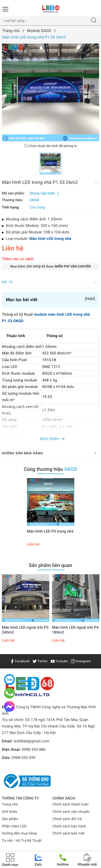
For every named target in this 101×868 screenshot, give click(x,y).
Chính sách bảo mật (69, 833)
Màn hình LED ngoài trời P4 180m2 (75, 630)
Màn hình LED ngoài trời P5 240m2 (25, 630)
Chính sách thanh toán (71, 805)
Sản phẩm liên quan (51, 565)
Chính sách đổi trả (67, 819)
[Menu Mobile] (6, 9)
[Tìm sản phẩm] (45, 21)
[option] (50, 92)
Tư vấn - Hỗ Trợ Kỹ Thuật (22, 841)
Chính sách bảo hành (69, 826)
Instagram (81, 661)
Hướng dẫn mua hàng (19, 833)
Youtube (59, 661)
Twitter (40, 661)
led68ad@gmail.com (32, 741)
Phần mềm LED (14, 826)
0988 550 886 (34, 750)
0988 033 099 (24, 758)
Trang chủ (10, 805)
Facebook (20, 661)
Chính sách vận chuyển (71, 812)
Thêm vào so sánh (18, 259)
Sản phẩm (10, 819)
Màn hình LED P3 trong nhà (50, 531)
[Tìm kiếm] (94, 21)
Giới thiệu (10, 812)
